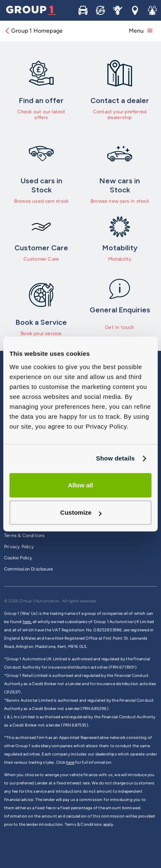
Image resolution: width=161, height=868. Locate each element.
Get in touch (120, 327)
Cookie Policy (18, 558)
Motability (120, 259)
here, (27, 622)
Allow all (81, 485)
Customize (81, 513)
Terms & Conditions (25, 536)
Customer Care (41, 259)
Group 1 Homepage (33, 31)
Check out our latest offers (41, 115)
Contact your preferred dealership (120, 115)
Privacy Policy (19, 547)
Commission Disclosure (28, 569)
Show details (115, 458)
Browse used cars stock (41, 201)
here (70, 762)
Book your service (41, 333)
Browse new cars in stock (120, 201)
